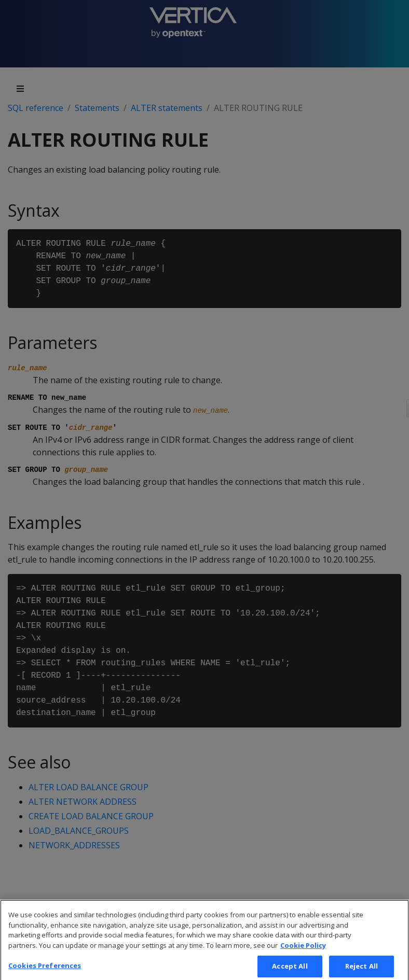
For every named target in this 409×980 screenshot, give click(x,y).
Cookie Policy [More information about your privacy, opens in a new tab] (303, 956)
